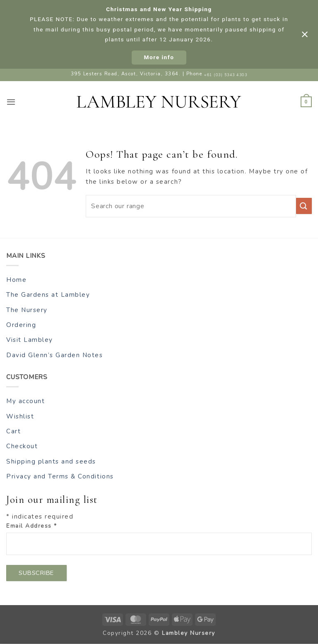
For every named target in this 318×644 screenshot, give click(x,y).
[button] (11, 102)
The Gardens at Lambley (48, 295)
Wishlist (20, 416)
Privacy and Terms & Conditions (60, 476)
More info (159, 57)
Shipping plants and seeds (51, 461)
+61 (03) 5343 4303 (226, 75)
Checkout (22, 446)
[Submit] (304, 206)
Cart (13, 431)
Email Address (32, 526)
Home (16, 280)
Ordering (21, 325)
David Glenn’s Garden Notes (55, 355)
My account (25, 401)
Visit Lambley (30, 340)
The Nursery (27, 310)
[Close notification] (305, 34)
